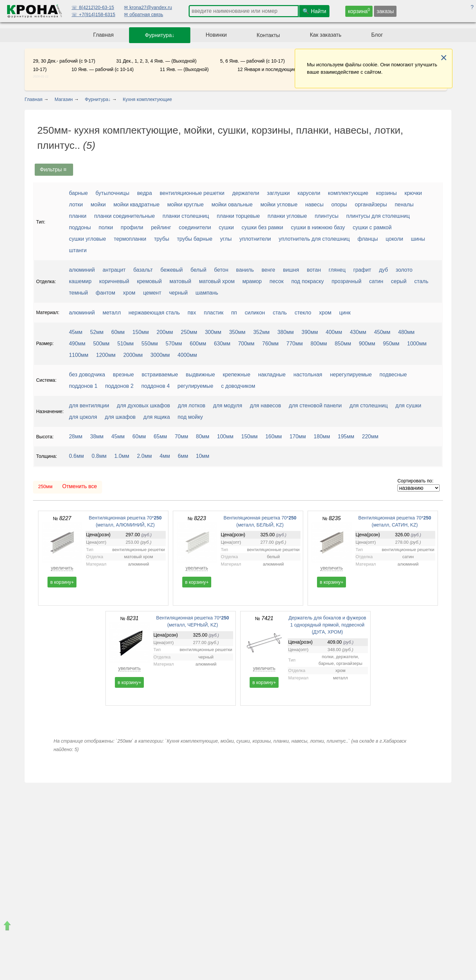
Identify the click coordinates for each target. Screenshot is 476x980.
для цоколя (83, 417)
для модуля (228, 405)
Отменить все (80, 486)
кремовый (149, 281)
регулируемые (195, 386)
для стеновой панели (315, 405)
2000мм (133, 355)
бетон (221, 270)
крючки (413, 193)
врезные (123, 375)
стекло (303, 313)
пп (234, 313)
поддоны (80, 227)
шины (418, 239)
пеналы (404, 205)
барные (78, 193)
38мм (97, 436)
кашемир (80, 281)
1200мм (106, 355)
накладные (272, 375)
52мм (97, 332)
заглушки (278, 193)
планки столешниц (186, 216)
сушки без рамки (262, 227)
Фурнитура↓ (160, 35)
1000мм (417, 344)
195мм (346, 436)
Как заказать (326, 35)
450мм (382, 332)
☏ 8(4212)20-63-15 (93, 7)
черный (178, 293)
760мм (270, 344)
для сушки (408, 405)
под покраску (308, 281)
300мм (213, 332)
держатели (246, 193)
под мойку (190, 417)
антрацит (114, 270)
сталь (421, 281)
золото (404, 270)
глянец (337, 270)
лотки (76, 205)
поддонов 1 (83, 386)
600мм (198, 344)
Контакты (268, 35)
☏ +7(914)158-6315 (93, 14)
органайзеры (371, 205)
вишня (291, 270)
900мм (367, 344)
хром (129, 293)
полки (106, 227)
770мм (295, 344)
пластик (214, 313)
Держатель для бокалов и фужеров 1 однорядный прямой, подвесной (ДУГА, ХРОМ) (327, 625)
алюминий (82, 270)
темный (78, 293)
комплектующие (348, 193)
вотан (314, 270)
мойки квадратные (137, 205)
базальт (143, 270)
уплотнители (255, 239)
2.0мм (144, 456)
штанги (78, 250)
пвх (192, 313)
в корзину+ (62, 582)
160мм (274, 436)
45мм (76, 332)
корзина (359, 11)
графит (362, 270)
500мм (101, 344)
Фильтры (54, 170)
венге (268, 270)
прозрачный (346, 281)
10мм (203, 456)
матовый (180, 281)
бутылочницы (113, 193)
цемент (152, 293)
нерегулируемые (351, 375)
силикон (255, 313)
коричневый (114, 281)
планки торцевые (238, 216)
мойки (98, 205)
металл (112, 313)
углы (226, 239)
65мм (160, 436)
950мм (391, 344)
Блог (377, 35)
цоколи (394, 239)
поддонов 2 (119, 386)
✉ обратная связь (144, 14)
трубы (162, 239)
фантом (105, 293)
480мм (406, 332)
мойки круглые (186, 205)
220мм (370, 436)
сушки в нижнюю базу (318, 227)
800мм (319, 344)
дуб (384, 270)
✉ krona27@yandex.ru (148, 7)
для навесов (265, 405)
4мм (165, 456)
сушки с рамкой (372, 227)
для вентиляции (89, 405)
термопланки (130, 239)
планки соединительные (124, 216)
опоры (339, 205)
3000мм (160, 355)
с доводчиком (238, 386)
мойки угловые (279, 205)
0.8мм (99, 456)
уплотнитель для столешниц (314, 239)
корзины (386, 193)
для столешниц (368, 405)
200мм (165, 332)
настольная (308, 375)
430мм (358, 332)
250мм (189, 332)
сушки (226, 227)
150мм (141, 332)
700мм (246, 344)
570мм (174, 344)
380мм (285, 332)
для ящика (157, 417)
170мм (298, 436)
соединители (195, 227)
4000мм (187, 355)
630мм (222, 344)
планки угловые (287, 216)
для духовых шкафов (144, 405)
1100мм (79, 355)
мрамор (252, 281)
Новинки (216, 35)
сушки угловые (88, 239)
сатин (376, 281)
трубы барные (195, 239)
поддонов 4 (155, 386)
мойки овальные (232, 205)
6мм (183, 456)
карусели (309, 193)
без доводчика (87, 375)
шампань (207, 293)
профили (132, 227)
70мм (182, 436)
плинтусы (327, 216)
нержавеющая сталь (154, 313)
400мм (334, 332)
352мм (262, 332)
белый (198, 270)
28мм (76, 436)
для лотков (192, 405)
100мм (225, 436)
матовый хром (217, 281)
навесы (314, 205)
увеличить (62, 568)
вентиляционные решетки (192, 193)
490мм (77, 344)
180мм (322, 436)
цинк (345, 313)
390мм (310, 332)
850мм (343, 344)
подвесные (393, 375)
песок (277, 281)
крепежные (236, 375)
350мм (237, 332)
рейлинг (161, 227)
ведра (145, 193)
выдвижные (200, 375)
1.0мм (122, 456)
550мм (150, 344)
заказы (385, 11)
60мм (118, 332)
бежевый (171, 270)
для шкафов (120, 417)
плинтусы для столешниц (378, 216)
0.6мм (76, 456)
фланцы (368, 239)
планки (78, 216)
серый (399, 281)
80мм (203, 436)
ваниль (245, 270)
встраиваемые (160, 375)
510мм (125, 344)
